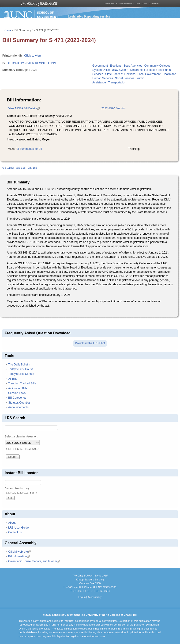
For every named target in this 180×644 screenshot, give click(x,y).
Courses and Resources (125, 4)
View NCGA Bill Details (24, 108)
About (12, 523)
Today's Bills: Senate (21, 374)
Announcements (18, 407)
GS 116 (21, 168)
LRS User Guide (18, 528)
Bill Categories (17, 398)
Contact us (15, 532)
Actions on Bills (18, 388)
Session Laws (17, 393)
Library (138, 4)
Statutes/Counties (19, 403)
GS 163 (32, 168)
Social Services (125, 78)
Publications (155, 4)
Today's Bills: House (21, 369)
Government (100, 66)
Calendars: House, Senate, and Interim (34, 561)
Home (7, 30)
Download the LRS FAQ (90, 343)
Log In (82, 597)
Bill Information (19, 556)
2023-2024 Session (113, 108)
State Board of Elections (120, 74)
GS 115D (8, 168)
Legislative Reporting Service (89, 16)
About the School (109, 4)
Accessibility (94, 597)
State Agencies (133, 66)
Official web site (19, 552)
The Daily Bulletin (19, 365)
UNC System (120, 70)
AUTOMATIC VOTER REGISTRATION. (32, 63)
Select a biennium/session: (21, 436)
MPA (146, 4)
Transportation (117, 82)
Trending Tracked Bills (22, 383)
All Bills (13, 379)
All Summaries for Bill (29, 149)
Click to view (33, 56)
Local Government (149, 74)
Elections (116, 66)
